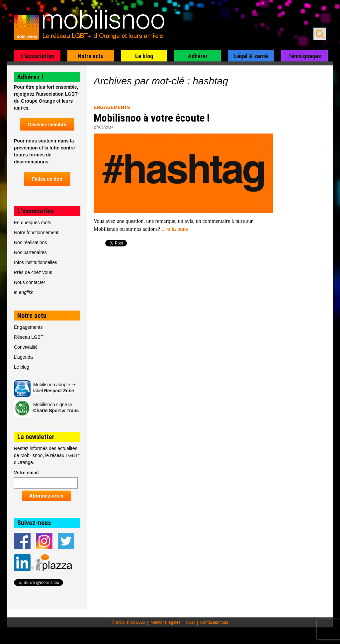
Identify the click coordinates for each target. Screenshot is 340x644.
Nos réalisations (31, 242)
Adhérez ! (30, 77)
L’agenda (23, 357)
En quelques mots (33, 223)
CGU (190, 622)
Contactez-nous (214, 622)
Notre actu (91, 56)
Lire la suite (175, 229)
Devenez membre (47, 125)
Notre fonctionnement (36, 232)
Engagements (112, 107)
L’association (37, 56)
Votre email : (28, 473)
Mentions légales (165, 622)
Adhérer (198, 56)
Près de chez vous (33, 272)
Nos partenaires (30, 252)
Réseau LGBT (29, 337)
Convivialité (26, 347)
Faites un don (47, 179)
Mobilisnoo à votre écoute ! (152, 118)
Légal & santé (251, 56)
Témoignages (305, 56)
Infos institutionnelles (36, 262)
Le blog (144, 56)
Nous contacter (30, 282)
